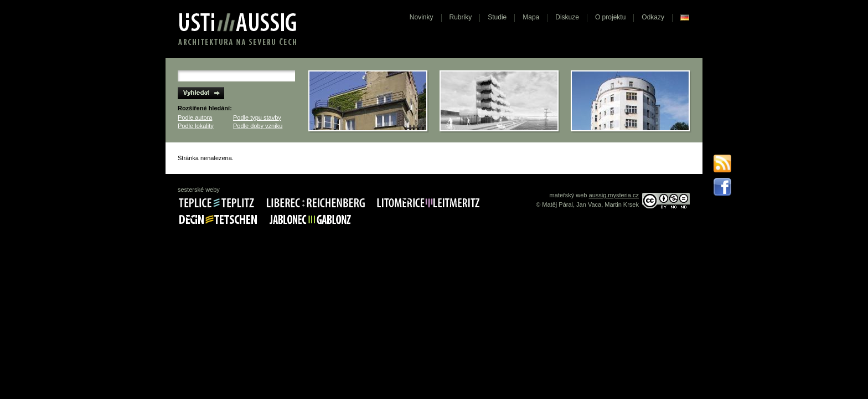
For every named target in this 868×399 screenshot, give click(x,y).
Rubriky (461, 17)
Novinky (422, 17)
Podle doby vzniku (258, 126)
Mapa (531, 17)
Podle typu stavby (257, 117)
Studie (497, 17)
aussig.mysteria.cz (614, 195)
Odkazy (653, 17)
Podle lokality (196, 126)
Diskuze (567, 17)
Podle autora (195, 117)
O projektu (610, 17)
